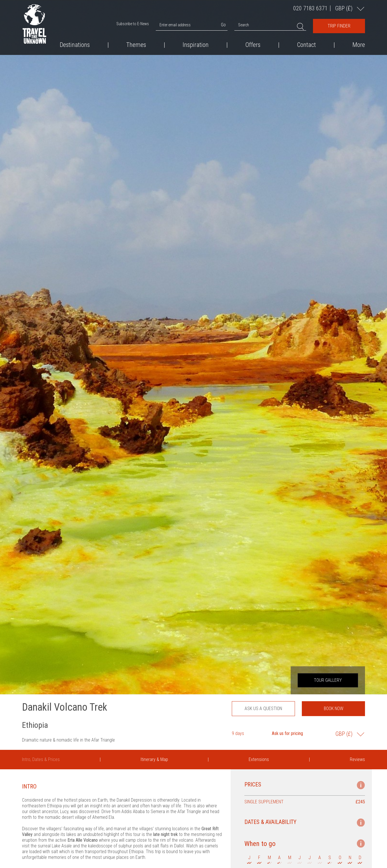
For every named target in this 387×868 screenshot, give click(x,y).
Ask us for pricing (287, 733)
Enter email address (175, 25)
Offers (253, 45)
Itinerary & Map (154, 759)
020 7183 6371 (310, 8)
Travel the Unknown (34, 24)
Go (223, 25)
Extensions (259, 759)
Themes (136, 45)
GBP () (344, 8)
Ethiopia (35, 725)
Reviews (357, 759)
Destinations (75, 45)
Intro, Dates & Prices (41, 759)
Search (244, 25)
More (359, 45)
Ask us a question (263, 709)
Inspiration (196, 45)
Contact (306, 45)
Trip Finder (339, 26)
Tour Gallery (328, 680)
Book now (334, 709)
